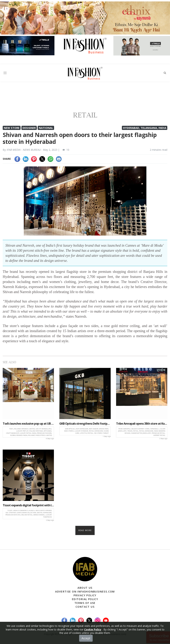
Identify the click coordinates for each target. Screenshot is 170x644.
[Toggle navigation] (5, 73)
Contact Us (85, 607)
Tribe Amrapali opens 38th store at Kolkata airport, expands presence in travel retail (142, 424)
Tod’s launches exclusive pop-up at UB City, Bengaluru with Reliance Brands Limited (28, 424)
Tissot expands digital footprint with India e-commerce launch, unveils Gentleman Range (28, 505)
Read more (85, 530)
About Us (85, 588)
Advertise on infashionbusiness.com (85, 592)
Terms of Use (85, 603)
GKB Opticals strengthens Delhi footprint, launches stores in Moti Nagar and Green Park (85, 424)
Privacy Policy (85, 595)
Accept (86, 638)
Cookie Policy (93, 629)
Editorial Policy (85, 599)
